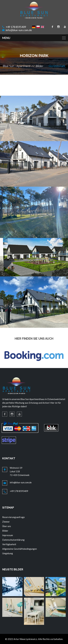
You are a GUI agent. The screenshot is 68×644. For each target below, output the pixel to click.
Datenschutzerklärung (13, 540)
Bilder (40, 66)
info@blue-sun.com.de (19, 30)
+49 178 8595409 (16, 27)
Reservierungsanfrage (13, 517)
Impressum (8, 535)
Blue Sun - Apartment (17, 66)
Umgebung (8, 553)
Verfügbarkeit (9, 544)
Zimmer (6, 522)
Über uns (7, 526)
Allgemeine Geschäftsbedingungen (20, 549)
